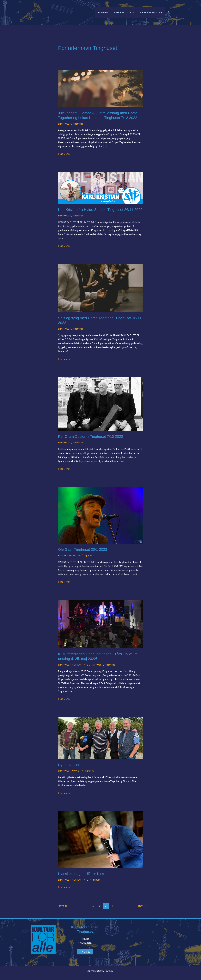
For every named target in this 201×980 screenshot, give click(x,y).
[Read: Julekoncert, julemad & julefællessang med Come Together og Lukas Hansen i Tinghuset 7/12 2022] (100, 89)
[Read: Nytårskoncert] (100, 738)
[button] (133, 13)
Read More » (64, 154)
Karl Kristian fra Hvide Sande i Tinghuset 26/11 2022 (100, 210)
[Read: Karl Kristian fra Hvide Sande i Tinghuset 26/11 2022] (100, 188)
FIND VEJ (85, 952)
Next (142, 906)
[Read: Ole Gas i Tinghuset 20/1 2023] (100, 515)
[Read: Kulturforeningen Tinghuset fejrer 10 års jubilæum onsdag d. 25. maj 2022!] (100, 624)
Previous (61, 906)
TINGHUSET (75, 556)
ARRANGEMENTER (151, 12)
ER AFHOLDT (64, 124)
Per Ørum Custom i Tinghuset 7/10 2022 (91, 437)
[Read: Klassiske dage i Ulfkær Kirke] (100, 839)
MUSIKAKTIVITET (80, 665)
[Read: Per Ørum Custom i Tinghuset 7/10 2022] (100, 404)
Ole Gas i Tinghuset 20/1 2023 (83, 550)
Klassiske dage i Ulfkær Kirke (82, 874)
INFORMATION (124, 13)
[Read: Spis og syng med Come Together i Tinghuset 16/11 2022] (100, 288)
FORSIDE (103, 12)
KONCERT (63, 556)
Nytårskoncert (69, 765)
